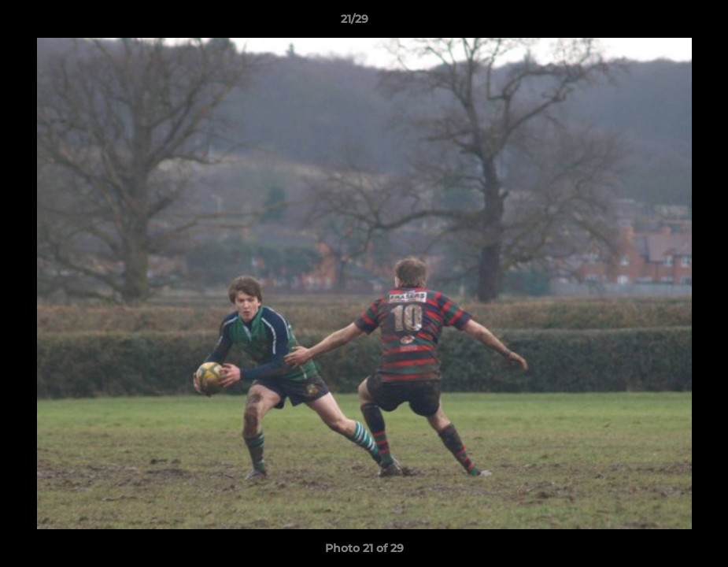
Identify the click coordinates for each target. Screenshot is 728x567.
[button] (662, 23)
